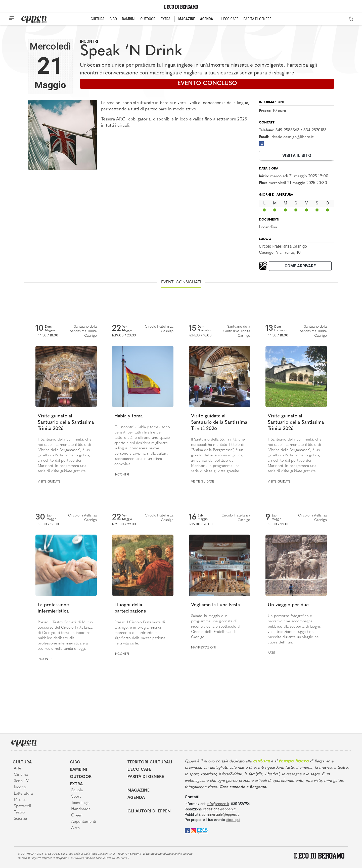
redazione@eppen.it (219, 809)
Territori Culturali (150, 762)
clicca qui (233, 820)
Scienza (20, 819)
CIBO (113, 19)
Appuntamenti (84, 822)
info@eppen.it (218, 804)
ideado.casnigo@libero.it (292, 137)
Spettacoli (22, 806)
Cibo (75, 762)
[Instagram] (193, 830)
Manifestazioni (203, 648)
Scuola (77, 790)
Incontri (89, 41)
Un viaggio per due (288, 605)
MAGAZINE (187, 19)
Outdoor (81, 777)
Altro (75, 828)
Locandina (268, 227)
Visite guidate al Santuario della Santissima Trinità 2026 (66, 422)
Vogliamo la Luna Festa (215, 605)
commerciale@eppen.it (220, 814)
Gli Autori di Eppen (149, 811)
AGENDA (207, 19)
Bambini (79, 770)
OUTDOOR (148, 19)
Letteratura (23, 794)
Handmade (81, 809)
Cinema (21, 775)
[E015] (202, 830)
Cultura (22, 762)
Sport (76, 797)
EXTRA (165, 19)
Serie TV (21, 781)
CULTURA (98, 19)
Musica (20, 800)
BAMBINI (129, 19)
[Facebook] (261, 144)
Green (77, 815)
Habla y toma (128, 416)
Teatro (19, 812)
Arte (271, 653)
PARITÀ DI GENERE (257, 19)
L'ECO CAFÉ (230, 19)
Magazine (139, 791)
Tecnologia (80, 803)
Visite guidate (49, 482)
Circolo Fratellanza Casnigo (283, 246)
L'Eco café (139, 770)
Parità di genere (146, 777)
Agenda (136, 798)
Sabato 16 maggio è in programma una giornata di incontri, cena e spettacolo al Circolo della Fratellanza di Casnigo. (216, 627)
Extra (76, 784)
